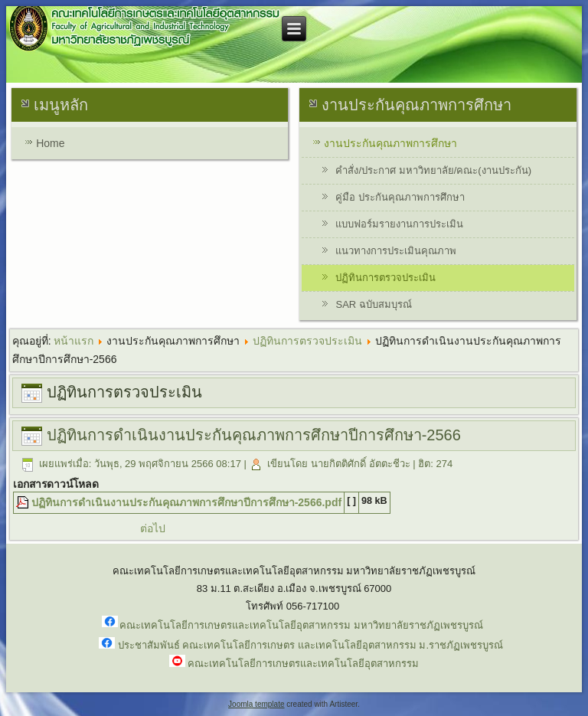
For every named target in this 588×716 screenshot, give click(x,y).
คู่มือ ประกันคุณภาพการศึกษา (400, 197)
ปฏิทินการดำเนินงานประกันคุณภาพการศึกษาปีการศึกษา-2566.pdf (186, 502)
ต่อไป (153, 528)
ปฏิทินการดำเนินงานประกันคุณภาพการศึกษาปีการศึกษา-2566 (254, 435)
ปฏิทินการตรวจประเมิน (385, 278)
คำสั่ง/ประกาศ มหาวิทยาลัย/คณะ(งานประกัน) (433, 170)
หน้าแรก (73, 341)
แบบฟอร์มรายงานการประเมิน (399, 224)
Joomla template (256, 704)
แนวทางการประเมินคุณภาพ (396, 251)
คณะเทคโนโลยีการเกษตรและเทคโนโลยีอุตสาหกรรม (303, 664)
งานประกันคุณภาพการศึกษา (390, 143)
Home (50, 143)
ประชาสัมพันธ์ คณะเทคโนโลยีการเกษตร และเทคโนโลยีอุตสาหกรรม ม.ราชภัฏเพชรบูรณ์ (310, 645)
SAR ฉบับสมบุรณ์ (373, 304)
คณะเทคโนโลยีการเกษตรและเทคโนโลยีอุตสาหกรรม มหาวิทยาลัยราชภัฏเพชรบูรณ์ (301, 624)
